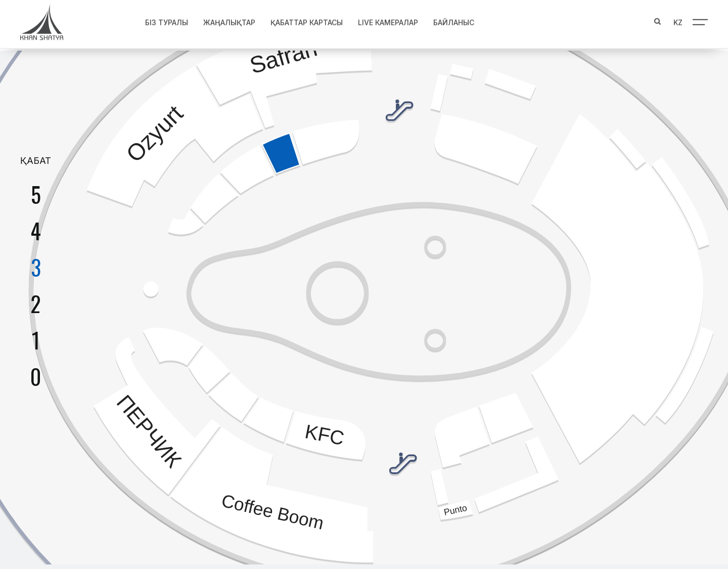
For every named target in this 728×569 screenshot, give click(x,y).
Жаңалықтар (229, 20)
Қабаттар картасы (307, 20)
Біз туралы (167, 20)
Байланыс (454, 20)
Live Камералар (388, 20)
